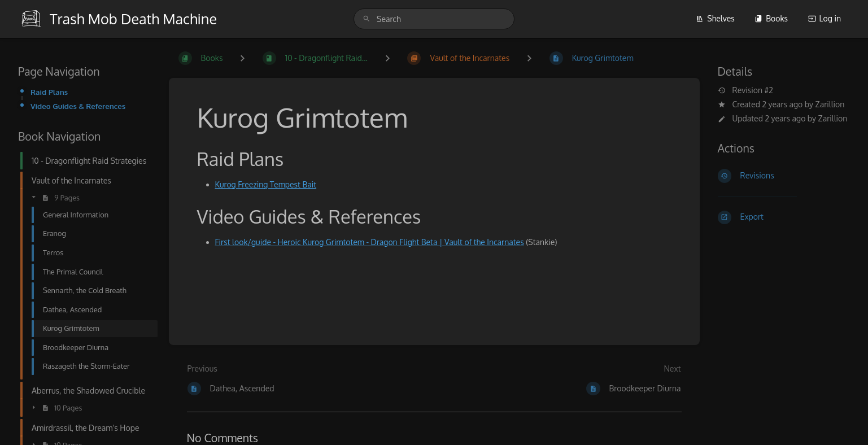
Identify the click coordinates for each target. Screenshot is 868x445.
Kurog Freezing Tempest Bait (266, 184)
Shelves (715, 18)
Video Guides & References (78, 106)
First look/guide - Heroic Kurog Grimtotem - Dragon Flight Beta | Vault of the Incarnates (370, 242)
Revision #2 (745, 90)
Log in (825, 18)
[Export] (784, 217)
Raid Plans (49, 92)
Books (771, 18)
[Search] (367, 19)
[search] (434, 19)
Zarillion (830, 104)
